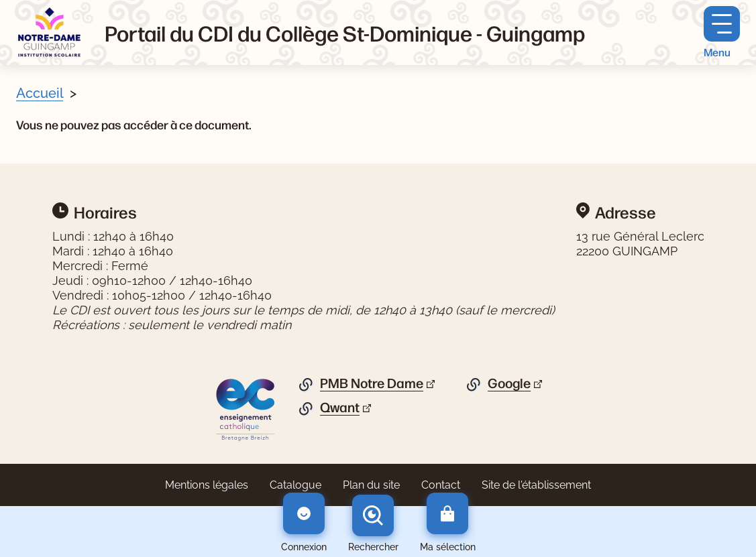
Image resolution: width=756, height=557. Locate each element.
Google (509, 383)
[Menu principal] (722, 33)
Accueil (40, 93)
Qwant (340, 408)
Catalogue (295, 485)
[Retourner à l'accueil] (50, 33)
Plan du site (371, 485)
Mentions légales (207, 485)
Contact (441, 485)
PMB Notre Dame (372, 383)
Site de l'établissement (536, 485)
